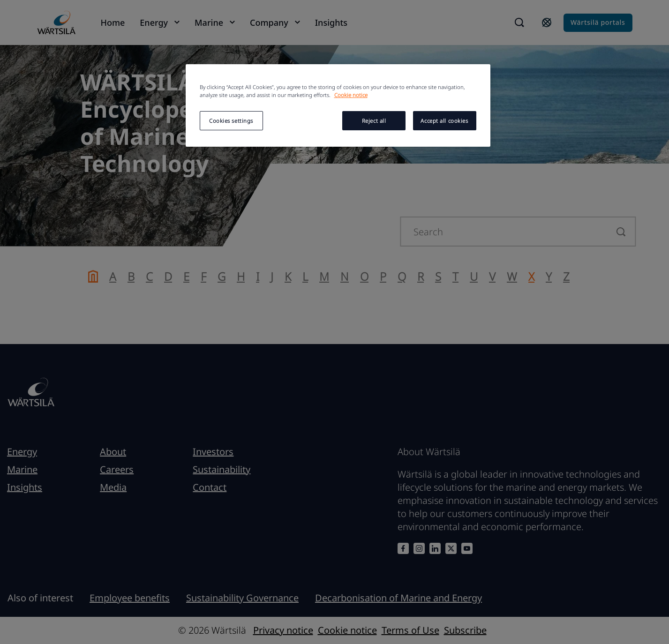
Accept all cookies (444, 121)
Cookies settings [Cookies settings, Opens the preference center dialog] (231, 121)
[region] (338, 105)
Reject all (374, 121)
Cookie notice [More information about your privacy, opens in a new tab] (351, 95)
